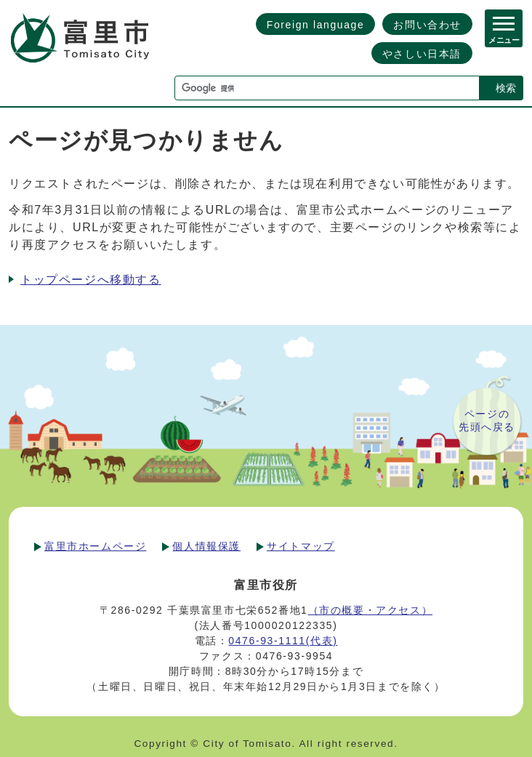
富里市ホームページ (95, 546)
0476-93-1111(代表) (283, 641)
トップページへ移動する (91, 280)
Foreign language (316, 25)
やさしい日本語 (422, 54)
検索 (506, 88)
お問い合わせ (427, 25)
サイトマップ (301, 546)
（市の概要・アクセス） (371, 610)
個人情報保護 (206, 546)
